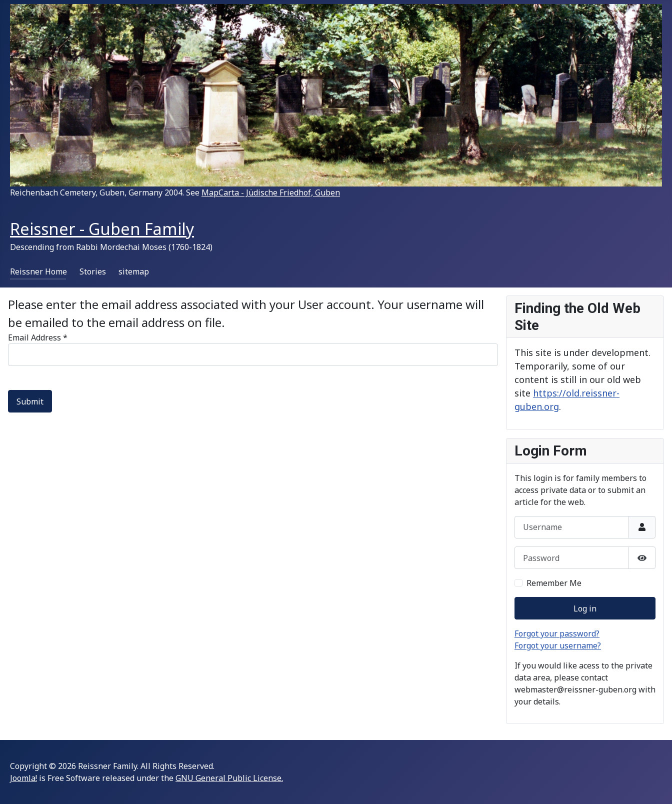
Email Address (38, 337)
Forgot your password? (557, 633)
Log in (585, 608)
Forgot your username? (558, 645)
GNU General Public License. (229, 778)
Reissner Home (38, 271)
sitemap (134, 271)
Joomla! (23, 778)
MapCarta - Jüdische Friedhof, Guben (271, 192)
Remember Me (554, 583)
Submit (30, 401)
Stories (93, 271)
